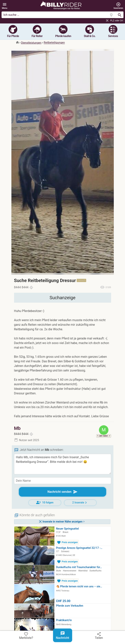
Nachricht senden (62, 492)
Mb (17, 428)
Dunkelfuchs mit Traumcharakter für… (79, 567)
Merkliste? (26, 636)
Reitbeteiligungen (54, 43)
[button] (5, 6)
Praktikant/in (64, 620)
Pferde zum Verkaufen (70, 606)
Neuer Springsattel (67, 529)
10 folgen (45, 502)
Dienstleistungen (31, 43)
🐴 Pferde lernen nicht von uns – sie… (79, 587)
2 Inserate (80, 503)
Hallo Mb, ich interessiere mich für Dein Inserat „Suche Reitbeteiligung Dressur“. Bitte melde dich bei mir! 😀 (63, 464)
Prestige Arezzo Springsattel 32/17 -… (79, 548)
